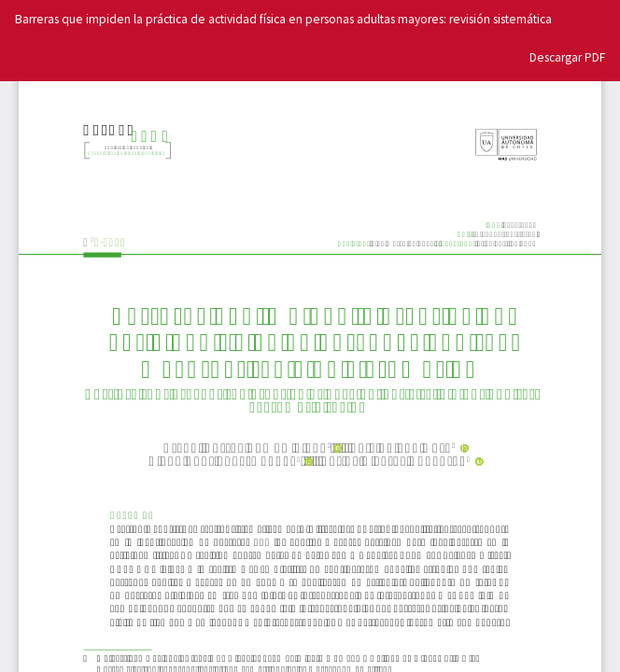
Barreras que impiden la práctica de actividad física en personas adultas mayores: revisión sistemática (283, 19)
